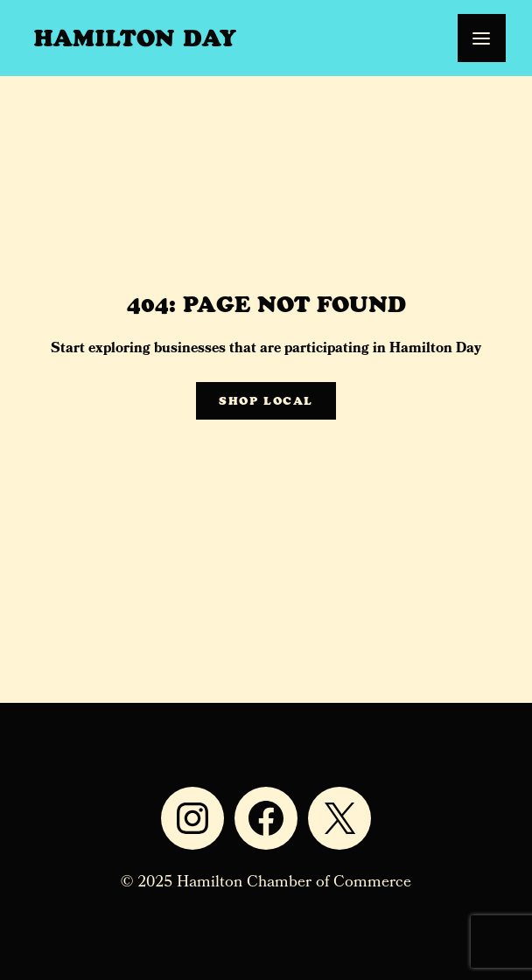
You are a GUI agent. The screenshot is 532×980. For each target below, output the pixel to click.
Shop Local (266, 401)
